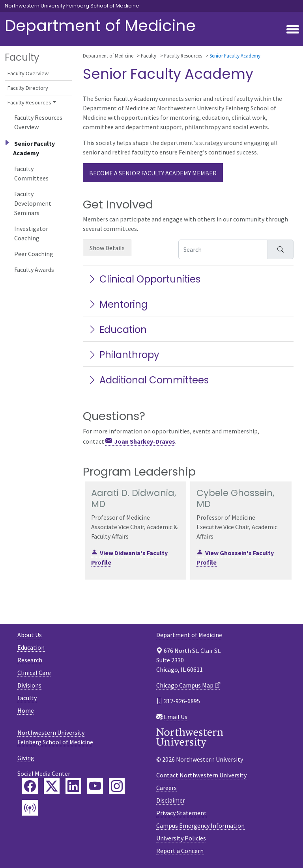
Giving (26, 758)
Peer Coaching (34, 254)
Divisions (29, 685)
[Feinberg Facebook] (30, 786)
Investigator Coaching (31, 233)
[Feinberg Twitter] (52, 786)
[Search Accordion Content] (223, 249)
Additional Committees (148, 380)
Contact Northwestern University (201, 775)
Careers (166, 788)
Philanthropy (123, 355)
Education (117, 330)
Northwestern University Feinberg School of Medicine (72, 6)
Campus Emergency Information (200, 825)
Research (30, 660)
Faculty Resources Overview (38, 122)
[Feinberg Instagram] (117, 786)
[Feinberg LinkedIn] (73, 786)
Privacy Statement (181, 813)
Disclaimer (171, 800)
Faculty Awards (34, 270)
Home (26, 710)
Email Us (176, 717)
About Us (30, 635)
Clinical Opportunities (144, 279)
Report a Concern (180, 851)
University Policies (181, 838)
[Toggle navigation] (293, 30)
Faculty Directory (28, 88)
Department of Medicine (100, 26)
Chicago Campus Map (185, 685)
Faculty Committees (31, 173)
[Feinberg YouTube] (95, 786)
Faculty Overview (28, 73)
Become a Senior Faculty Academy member (153, 173)
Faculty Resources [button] (29, 102)
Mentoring (118, 304)
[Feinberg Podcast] (30, 808)
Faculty (149, 56)
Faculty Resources (183, 56)
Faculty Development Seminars (33, 203)
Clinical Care (34, 673)
